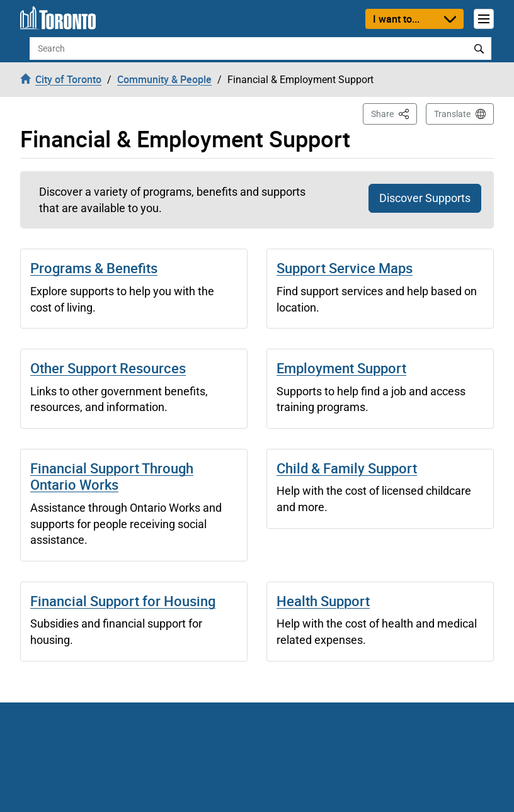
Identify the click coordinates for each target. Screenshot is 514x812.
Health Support (323, 601)
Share (394, 113)
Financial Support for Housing (123, 601)
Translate (452, 114)
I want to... (396, 19)
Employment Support (341, 368)
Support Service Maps (345, 268)
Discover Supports (425, 198)
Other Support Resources (108, 368)
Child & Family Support (347, 468)
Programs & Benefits (94, 268)
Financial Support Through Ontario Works (112, 476)
